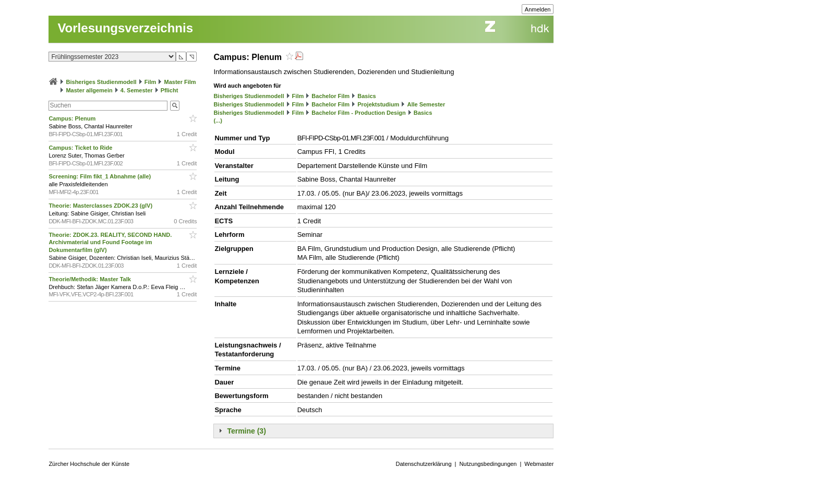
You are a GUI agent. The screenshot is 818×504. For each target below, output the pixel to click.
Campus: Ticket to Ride (81, 148)
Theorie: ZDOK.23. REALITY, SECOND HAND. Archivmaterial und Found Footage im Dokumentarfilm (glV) (110, 243)
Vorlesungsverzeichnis (125, 28)
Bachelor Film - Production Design (358, 113)
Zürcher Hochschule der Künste (89, 464)
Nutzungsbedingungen (488, 464)
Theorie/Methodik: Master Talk (91, 279)
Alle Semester (426, 104)
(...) (218, 121)
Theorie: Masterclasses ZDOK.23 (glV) (101, 206)
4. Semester (137, 90)
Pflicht (170, 90)
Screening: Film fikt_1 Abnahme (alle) (100, 176)
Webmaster (539, 464)
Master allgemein (89, 90)
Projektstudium (378, 104)
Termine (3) (246, 431)
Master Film (180, 82)
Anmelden (538, 9)
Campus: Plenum (73, 118)
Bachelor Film (330, 96)
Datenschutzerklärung (424, 464)
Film (151, 82)
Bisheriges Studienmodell (101, 82)
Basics (366, 96)
